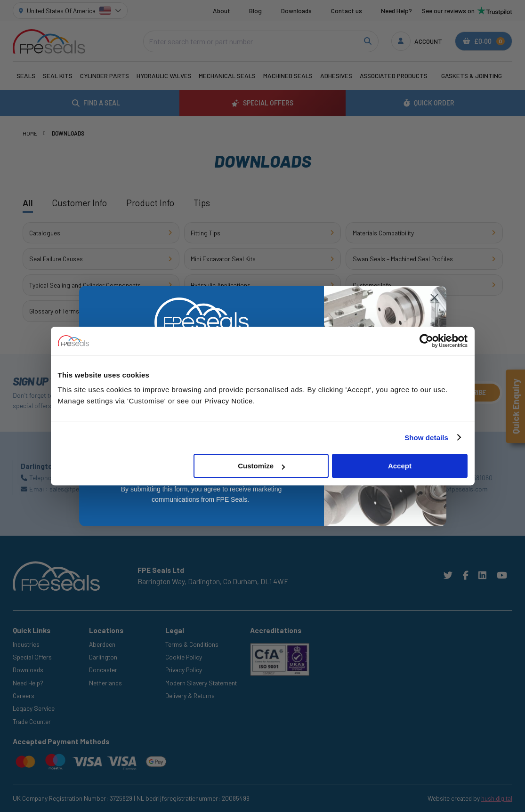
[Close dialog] (434, 298)
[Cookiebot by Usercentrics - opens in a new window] (426, 341)
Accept (400, 466)
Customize (261, 466)
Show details (426, 438)
